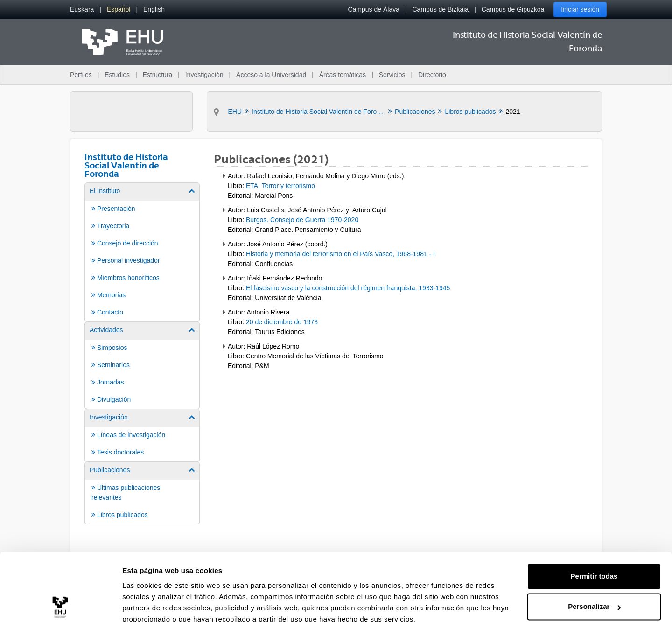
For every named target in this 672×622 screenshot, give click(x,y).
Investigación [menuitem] (204, 75)
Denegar (594, 596)
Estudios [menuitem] (117, 75)
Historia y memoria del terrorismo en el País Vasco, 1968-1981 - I (340, 254)
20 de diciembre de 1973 (282, 322)
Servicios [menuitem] (392, 75)
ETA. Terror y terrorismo (280, 186)
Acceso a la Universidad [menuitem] (271, 75)
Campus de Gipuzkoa (513, 9)
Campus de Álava (374, 9)
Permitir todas (594, 535)
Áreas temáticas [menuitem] (343, 75)
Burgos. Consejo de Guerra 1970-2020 (302, 220)
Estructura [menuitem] (157, 75)
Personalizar (594, 565)
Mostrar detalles (150, 604)
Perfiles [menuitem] (81, 75)
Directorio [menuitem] (432, 75)
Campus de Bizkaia (441, 9)
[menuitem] (82, 10)
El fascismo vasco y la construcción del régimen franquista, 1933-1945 (348, 288)
